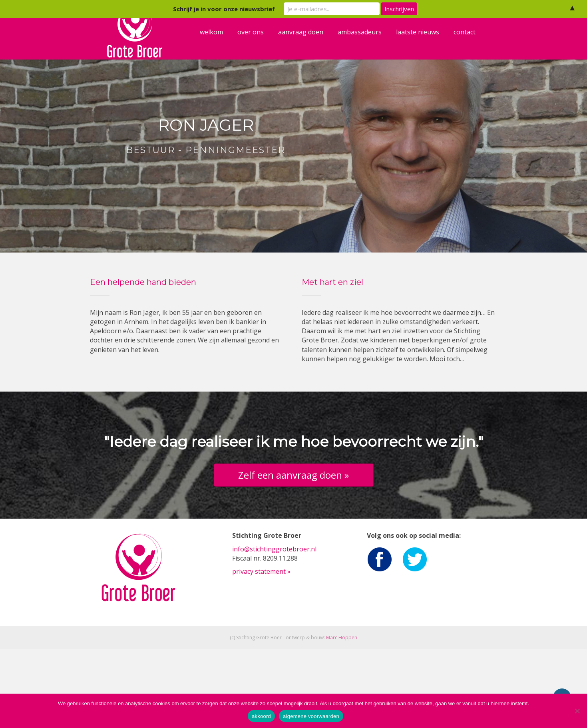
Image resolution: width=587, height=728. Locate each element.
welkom (218, 46)
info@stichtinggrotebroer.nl (274, 628)
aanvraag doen (307, 46)
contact (471, 46)
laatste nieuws (424, 46)
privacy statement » (261, 650)
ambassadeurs (366, 46)
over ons (257, 46)
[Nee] (577, 711)
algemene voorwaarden (311, 716)
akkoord (261, 716)
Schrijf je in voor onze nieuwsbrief (224, 9)
